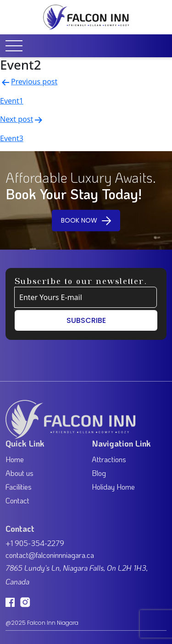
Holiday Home (113, 487)
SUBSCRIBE (86, 320)
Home (15, 459)
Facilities (19, 487)
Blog (99, 473)
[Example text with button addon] (86, 297)
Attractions (109, 459)
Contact (17, 500)
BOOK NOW (86, 220)
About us (19, 473)
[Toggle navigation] (17, 46)
